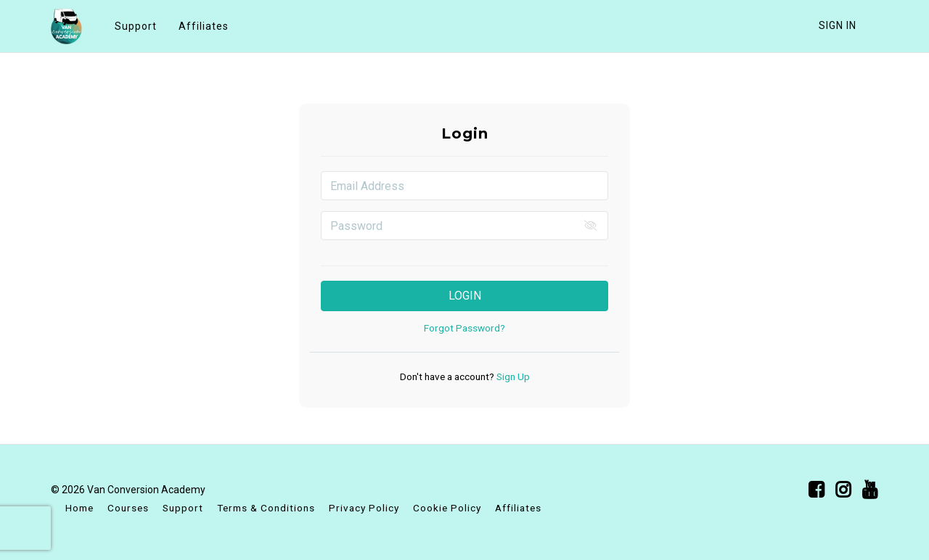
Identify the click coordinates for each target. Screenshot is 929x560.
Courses (128, 508)
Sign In (838, 25)
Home (79, 508)
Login (465, 296)
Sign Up (512, 376)
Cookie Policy (447, 508)
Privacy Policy (364, 508)
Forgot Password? (464, 328)
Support (136, 26)
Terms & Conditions (266, 508)
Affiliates (204, 26)
